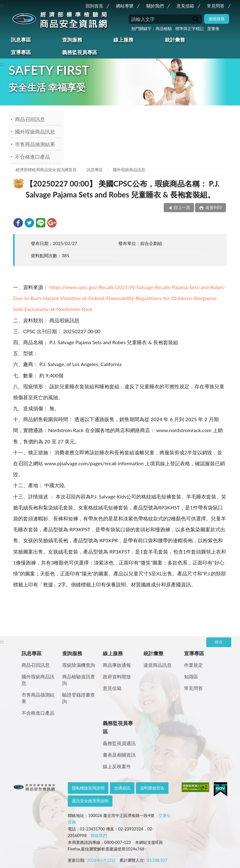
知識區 (191, 677)
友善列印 (213, 207)
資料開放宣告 (152, 788)
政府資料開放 (117, 677)
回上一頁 (182, 207)
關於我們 (155, 6)
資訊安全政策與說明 (90, 801)
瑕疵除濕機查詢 (79, 665)
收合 (219, 642)
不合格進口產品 (32, 157)
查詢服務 (72, 40)
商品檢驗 (164, 28)
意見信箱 (185, 6)
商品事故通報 (117, 665)
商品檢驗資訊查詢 (79, 680)
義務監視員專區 (80, 52)
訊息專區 (21, 40)
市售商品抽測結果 (35, 144)
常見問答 (216, 6)
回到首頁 (94, 6)
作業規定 (193, 665)
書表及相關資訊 (119, 755)
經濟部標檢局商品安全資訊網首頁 (46, 170)
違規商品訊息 (157, 665)
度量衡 (213, 28)
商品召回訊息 (30, 119)
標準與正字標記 (190, 28)
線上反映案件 (117, 766)
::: (2, 5)
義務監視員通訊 (119, 743)
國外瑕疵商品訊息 (35, 132)
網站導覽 (125, 6)
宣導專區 (21, 52)
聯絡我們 (99, 835)
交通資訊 (122, 788)
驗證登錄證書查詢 (79, 698)
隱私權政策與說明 (88, 788)
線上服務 (123, 40)
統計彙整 (175, 40)
